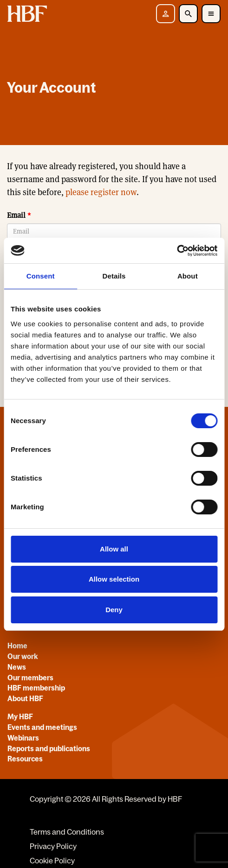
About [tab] (188, 276)
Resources (25, 759)
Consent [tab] (41, 276)
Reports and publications (49, 748)
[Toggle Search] (188, 14)
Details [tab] (114, 276)
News (17, 667)
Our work (23, 656)
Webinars (23, 738)
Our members (30, 678)
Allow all (114, 549)
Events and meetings (42, 727)
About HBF (25, 698)
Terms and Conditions (67, 832)
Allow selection (114, 579)
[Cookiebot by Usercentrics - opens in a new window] (177, 251)
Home (17, 646)
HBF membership (36, 688)
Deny (114, 610)
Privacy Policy (53, 846)
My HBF (20, 716)
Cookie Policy (52, 861)
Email (16, 215)
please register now (101, 192)
